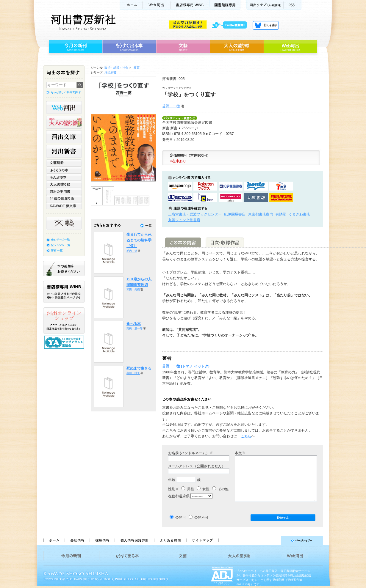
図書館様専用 (225, 5)
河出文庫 (64, 137)
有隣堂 (281, 214)
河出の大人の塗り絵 (64, 122)
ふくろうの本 (64, 170)
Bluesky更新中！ (266, 25)
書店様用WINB (190, 5)
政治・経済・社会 (116, 68)
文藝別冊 (64, 163)
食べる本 (134, 324)
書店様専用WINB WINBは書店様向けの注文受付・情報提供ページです (64, 292)
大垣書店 (256, 198)
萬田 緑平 (133, 373)
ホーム (131, 5)
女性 (203, 489)
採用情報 (102, 540)
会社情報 (77, 540)
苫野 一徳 (171, 106)
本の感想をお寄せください (64, 268)
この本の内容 (183, 242)
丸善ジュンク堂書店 (184, 220)
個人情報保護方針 (134, 540)
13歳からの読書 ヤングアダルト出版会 (65, 342)
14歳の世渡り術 (64, 199)
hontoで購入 (256, 186)
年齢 (172, 480)
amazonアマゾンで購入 (180, 186)
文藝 (183, 47)
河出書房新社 (82, 22)
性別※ (173, 489)
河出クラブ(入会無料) (265, 5)
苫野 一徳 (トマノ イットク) (186, 366)
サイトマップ (202, 540)
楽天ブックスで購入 (205, 186)
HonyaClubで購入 (180, 198)
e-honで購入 (205, 198)
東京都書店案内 (261, 214)
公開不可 (201, 518)
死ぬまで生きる (139, 368)
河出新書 (110, 72)
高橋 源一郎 (134, 328)
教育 (137, 68)
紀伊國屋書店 (235, 214)
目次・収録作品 (225, 242)
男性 (188, 489)
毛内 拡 (132, 251)
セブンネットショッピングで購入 (281, 186)
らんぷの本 (64, 177)
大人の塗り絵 (237, 47)
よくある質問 (170, 540)
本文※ (240, 453)
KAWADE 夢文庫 (64, 206)
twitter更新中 (231, 25)
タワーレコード (281, 198)
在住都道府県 (179, 496)
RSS (293, 5)
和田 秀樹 (133, 290)
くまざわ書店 (299, 214)
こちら (246, 436)
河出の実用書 (64, 191)
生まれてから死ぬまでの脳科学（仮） (139, 240)
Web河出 (157, 5)
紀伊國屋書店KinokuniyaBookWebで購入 (231, 186)
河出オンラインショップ (64, 321)
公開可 (181, 518)
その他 (220, 489)
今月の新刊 (75, 47)
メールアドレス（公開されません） (197, 466)
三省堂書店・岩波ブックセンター (195, 214)
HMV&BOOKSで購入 (231, 198)
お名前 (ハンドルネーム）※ (191, 453)
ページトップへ (273, 540)
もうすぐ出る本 (129, 47)
